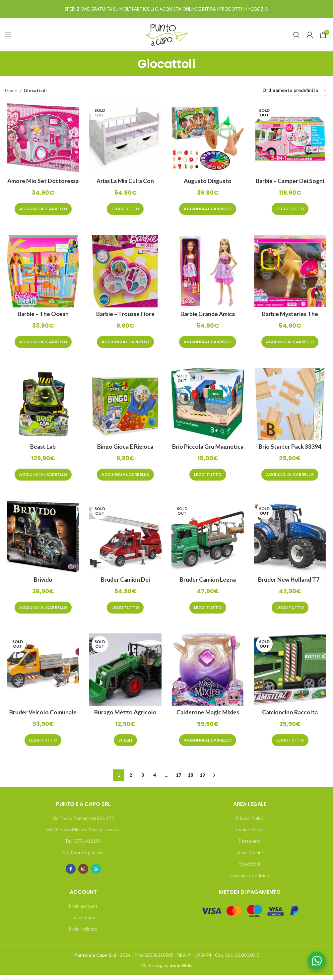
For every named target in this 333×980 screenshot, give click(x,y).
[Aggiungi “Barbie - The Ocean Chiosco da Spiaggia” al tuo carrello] (42, 344)
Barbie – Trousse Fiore (125, 315)
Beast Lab (42, 449)
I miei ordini (83, 922)
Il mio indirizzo (83, 933)
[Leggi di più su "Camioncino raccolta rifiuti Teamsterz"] (291, 745)
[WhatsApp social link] (96, 874)
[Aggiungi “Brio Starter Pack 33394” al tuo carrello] (292, 478)
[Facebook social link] (71, 874)
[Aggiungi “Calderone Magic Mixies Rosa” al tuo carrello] (208, 745)
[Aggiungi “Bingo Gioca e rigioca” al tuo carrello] (125, 478)
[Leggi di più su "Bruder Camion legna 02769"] (208, 612)
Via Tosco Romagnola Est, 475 (83, 823)
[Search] (297, 35)
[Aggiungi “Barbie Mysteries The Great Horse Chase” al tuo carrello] (292, 344)
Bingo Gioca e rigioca (125, 449)
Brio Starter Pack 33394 (292, 449)
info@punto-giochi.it (83, 857)
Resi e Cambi (249, 857)
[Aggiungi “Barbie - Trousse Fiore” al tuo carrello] (125, 344)
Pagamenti (250, 846)
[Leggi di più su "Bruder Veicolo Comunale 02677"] (42, 745)
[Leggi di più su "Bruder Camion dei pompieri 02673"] (125, 612)
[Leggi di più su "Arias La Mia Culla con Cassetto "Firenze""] (125, 210)
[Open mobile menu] (8, 35)
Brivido (42, 583)
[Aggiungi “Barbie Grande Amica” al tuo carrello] (208, 344)
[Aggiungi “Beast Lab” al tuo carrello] (42, 478)
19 (202, 780)
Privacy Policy (250, 823)
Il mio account (83, 911)
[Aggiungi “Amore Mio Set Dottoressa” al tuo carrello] (42, 210)
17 (178, 780)
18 (190, 780)
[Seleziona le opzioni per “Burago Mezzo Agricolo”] (125, 745)
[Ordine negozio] (295, 91)
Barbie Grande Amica (208, 315)
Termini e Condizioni (249, 880)
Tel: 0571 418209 (83, 846)
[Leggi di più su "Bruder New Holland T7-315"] (291, 612)
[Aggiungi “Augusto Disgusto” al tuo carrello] (208, 210)
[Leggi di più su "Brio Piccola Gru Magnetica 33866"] (208, 478)
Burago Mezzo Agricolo (125, 717)
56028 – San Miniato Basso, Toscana (83, 834)
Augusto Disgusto (208, 182)
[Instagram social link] (83, 874)
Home (12, 90)
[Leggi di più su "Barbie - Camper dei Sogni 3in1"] (291, 210)
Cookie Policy (249, 834)
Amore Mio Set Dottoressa (42, 182)
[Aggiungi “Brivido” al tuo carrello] (42, 612)
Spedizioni (250, 869)
